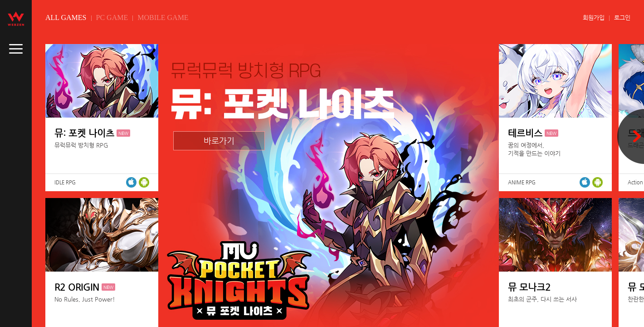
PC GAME (112, 17)
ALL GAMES (66, 17)
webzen (16, 19)
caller (16, 49)
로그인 (622, 17)
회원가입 (594, 17)
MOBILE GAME (163, 17)
